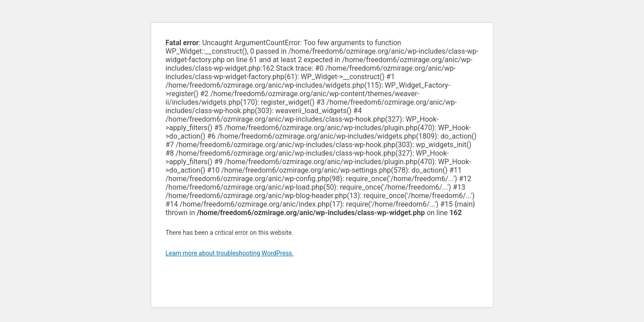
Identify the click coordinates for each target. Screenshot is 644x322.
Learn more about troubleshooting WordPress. (230, 253)
